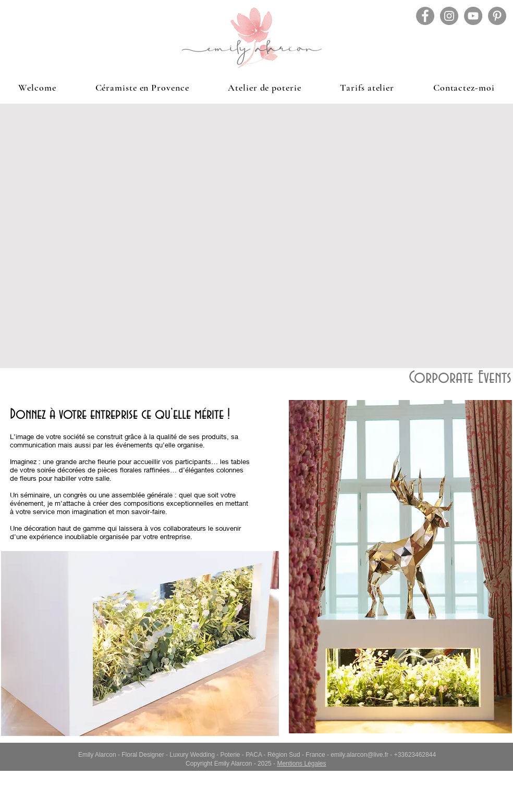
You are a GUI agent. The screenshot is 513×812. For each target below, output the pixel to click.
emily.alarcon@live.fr (359, 755)
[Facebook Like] (442, 802)
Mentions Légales (301, 764)
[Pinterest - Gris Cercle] (497, 16)
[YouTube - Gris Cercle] (473, 16)
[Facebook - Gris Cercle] (425, 16)
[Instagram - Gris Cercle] (449, 16)
